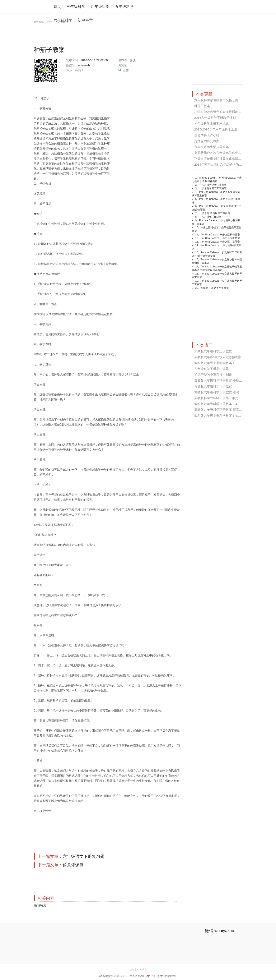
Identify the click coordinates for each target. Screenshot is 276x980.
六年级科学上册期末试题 (212, 123)
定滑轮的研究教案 (207, 141)
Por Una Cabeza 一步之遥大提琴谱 (220, 238)
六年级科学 (63, 20)
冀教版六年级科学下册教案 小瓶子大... (221, 380)
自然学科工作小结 (207, 135)
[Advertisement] (110, 34)
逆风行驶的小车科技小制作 (213, 375)
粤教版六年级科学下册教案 (213, 386)
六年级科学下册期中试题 (212, 369)
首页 (57, 7)
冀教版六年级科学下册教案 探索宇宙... (221, 410)
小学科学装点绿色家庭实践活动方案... (221, 112)
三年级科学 (76, 7)
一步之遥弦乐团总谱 (210, 217)
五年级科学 (124, 7)
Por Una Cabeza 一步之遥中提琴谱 (220, 242)
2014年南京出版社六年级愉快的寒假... (221, 164)
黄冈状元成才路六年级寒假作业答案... (221, 153)
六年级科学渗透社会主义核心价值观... (221, 100)
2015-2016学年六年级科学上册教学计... (222, 129)
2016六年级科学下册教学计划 (215, 118)
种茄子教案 (40, 906)
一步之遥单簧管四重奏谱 (213, 188)
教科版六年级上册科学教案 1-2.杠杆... (221, 363)
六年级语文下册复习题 (84, 856)
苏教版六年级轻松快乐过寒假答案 (218, 357)
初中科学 (85, 20)
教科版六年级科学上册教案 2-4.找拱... (221, 404)
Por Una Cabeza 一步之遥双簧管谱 (220, 235)
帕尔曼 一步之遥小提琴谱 (215, 288)
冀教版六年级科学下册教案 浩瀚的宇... (221, 392)
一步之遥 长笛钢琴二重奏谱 (214, 213)
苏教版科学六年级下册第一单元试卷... (221, 398)
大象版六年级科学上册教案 (213, 351)
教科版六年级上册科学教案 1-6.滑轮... (221, 416)
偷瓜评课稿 (73, 865)
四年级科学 (100, 7)
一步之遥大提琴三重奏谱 (213, 185)
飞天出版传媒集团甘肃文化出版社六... (221, 159)
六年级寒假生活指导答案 (212, 147)
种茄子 (79, 70)
